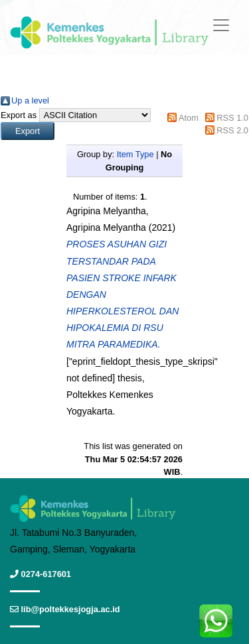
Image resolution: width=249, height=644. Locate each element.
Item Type (135, 154)
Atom (189, 118)
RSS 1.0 (232, 118)
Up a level (30, 100)
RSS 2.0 (232, 130)
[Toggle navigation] (221, 25)
